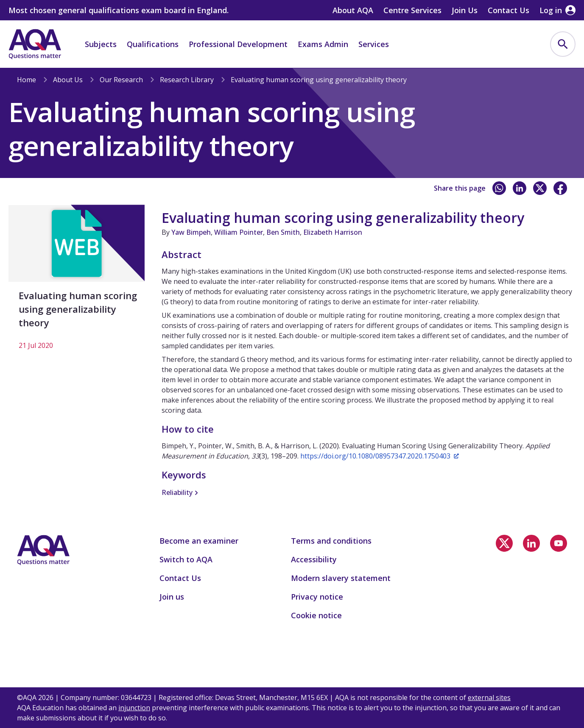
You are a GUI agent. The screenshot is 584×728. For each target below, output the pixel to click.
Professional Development (238, 44)
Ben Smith (283, 232)
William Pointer (239, 232)
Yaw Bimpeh (191, 232)
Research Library (187, 80)
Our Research (121, 80)
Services (374, 44)
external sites (489, 697)
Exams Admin (323, 44)
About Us (68, 80)
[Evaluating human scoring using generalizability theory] (77, 282)
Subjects (101, 44)
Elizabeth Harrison (333, 232)
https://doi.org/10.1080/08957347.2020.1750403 (380, 456)
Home (27, 80)
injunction (134, 708)
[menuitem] (563, 44)
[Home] (35, 44)
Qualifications (153, 44)
